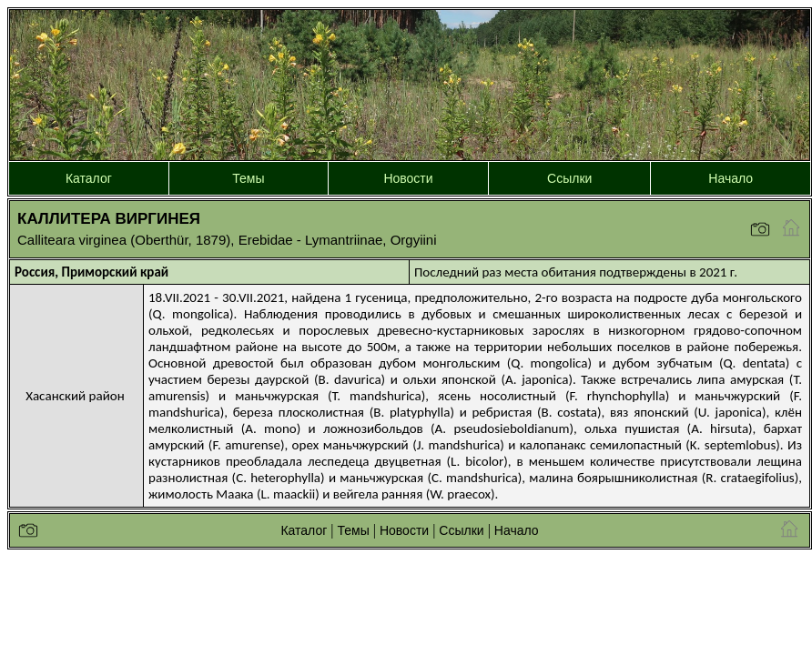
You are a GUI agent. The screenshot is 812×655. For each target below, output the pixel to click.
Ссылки (569, 178)
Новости (408, 178)
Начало (731, 178)
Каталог (89, 178)
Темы (248, 178)
